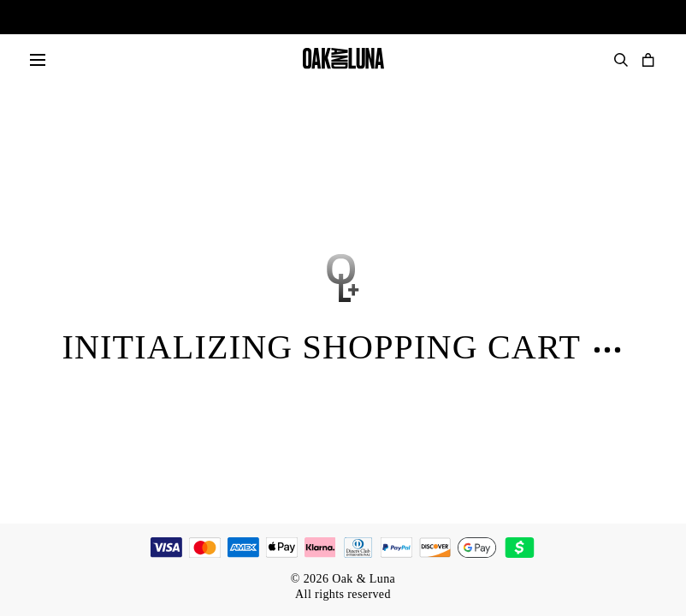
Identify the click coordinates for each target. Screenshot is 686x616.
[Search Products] (621, 60)
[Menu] (38, 60)
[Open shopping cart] (648, 60)
